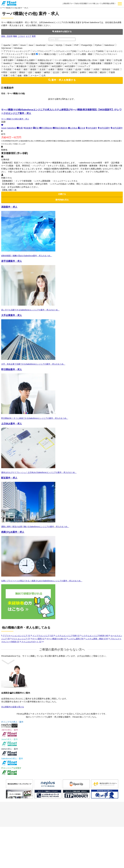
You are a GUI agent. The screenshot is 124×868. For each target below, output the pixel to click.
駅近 (37, 128)
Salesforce (12, 128)
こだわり (23, 36)
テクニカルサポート (46, 649)
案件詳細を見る (62, 203)
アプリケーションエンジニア (17, 643)
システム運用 (88, 646)
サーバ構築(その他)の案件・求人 (16, 119)
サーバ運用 (48, 646)
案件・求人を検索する (62, 80)
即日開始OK (47, 128)
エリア (30, 36)
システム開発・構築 (110, 646)
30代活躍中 (106, 128)
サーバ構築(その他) (67, 646)
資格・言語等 (7, 36)
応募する (62, 197)
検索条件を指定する (62, 32)
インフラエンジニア (45, 643)
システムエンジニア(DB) (71, 643)
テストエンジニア (30, 646)
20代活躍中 (94, 128)
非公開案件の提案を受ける (13, 714)
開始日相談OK (61, 128)
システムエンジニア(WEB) (100, 643)
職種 (16, 36)
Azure (4, 128)
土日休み (74, 128)
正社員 (83, 128)
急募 (20, 128)
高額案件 (29, 128)
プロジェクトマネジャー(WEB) (18, 649)
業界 (36, 36)
